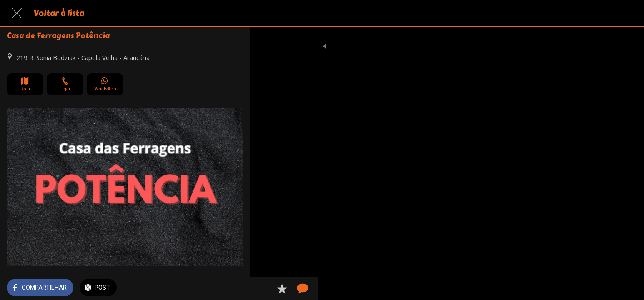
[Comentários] (233, 288)
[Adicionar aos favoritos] (213, 288)
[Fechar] (17, 13)
